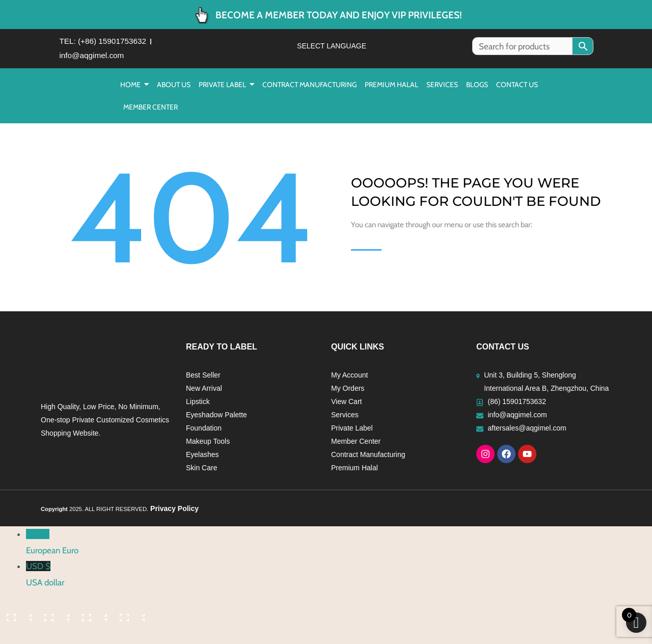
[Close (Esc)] (131, 618)
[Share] (93, 618)
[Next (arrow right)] (56, 636)
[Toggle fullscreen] (56, 618)
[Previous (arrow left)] (18, 636)
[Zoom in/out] (18, 618)
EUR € (339, 547)
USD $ (339, 579)
